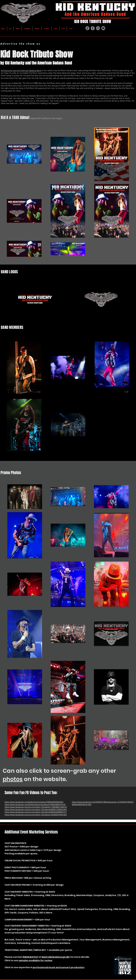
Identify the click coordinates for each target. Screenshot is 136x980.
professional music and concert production (59, 967)
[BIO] (10, 29)
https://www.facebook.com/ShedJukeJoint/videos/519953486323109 (35, 804)
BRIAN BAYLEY (31, 957)
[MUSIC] (3, 29)
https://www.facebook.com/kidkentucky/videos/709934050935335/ (34, 802)
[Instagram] (98, 28)
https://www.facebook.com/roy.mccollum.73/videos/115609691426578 (36, 807)
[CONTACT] (47, 29)
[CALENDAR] (27, 29)
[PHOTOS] (37, 29)
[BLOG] (63, 29)
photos (13, 779)
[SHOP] (71, 29)
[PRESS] (18, 29)
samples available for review (35, 960)
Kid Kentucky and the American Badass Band (21, 70)
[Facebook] (93, 28)
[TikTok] (87, 28)
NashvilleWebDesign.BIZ (56, 957)
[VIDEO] (56, 29)
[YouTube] (103, 28)
